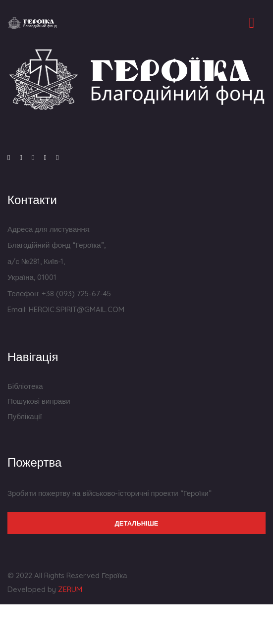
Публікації (25, 416)
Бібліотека (25, 386)
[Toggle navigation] (252, 23)
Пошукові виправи (39, 401)
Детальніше (137, 523)
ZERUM (70, 589)
